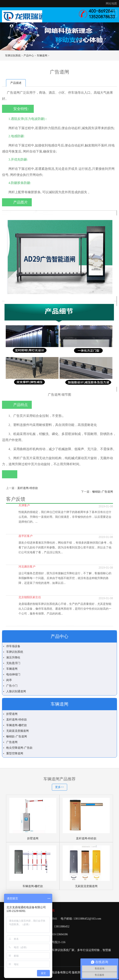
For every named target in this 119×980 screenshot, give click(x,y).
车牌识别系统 (13, 56)
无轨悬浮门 (13, 663)
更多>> (59, 787)
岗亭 (9, 680)
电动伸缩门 (13, 674)
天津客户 (24, 505)
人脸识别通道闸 (16, 691)
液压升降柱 (13, 658)
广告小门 (12, 686)
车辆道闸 (42, 56)
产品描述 (16, 83)
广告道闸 (12, 742)
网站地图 (111, 4)
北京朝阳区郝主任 (30, 597)
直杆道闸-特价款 (28, 488)
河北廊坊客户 (27, 567)
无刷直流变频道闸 (17, 731)
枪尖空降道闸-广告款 (19, 748)
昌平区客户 (26, 536)
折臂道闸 (12, 714)
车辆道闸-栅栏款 (17, 725)
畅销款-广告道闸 (103, 492)
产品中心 (29, 56)
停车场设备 (13, 646)
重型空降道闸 (15, 753)
